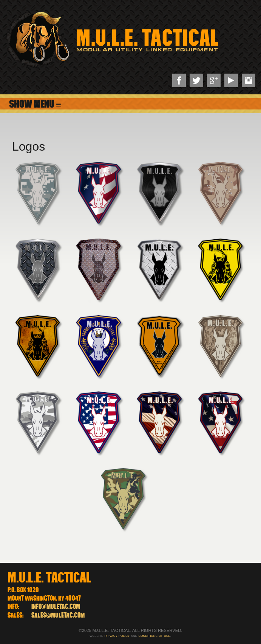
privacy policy (117, 635)
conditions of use (154, 635)
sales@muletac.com (58, 615)
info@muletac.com (56, 606)
